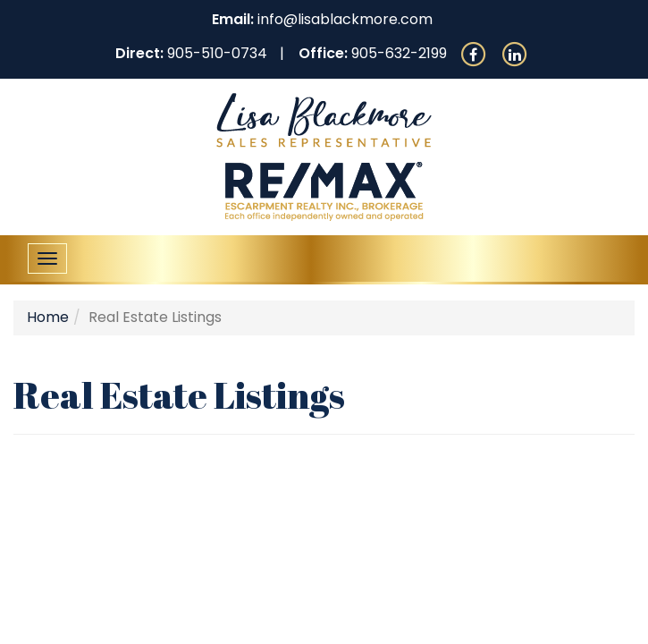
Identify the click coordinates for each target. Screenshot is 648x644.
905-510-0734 (217, 53)
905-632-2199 (399, 53)
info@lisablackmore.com (345, 19)
